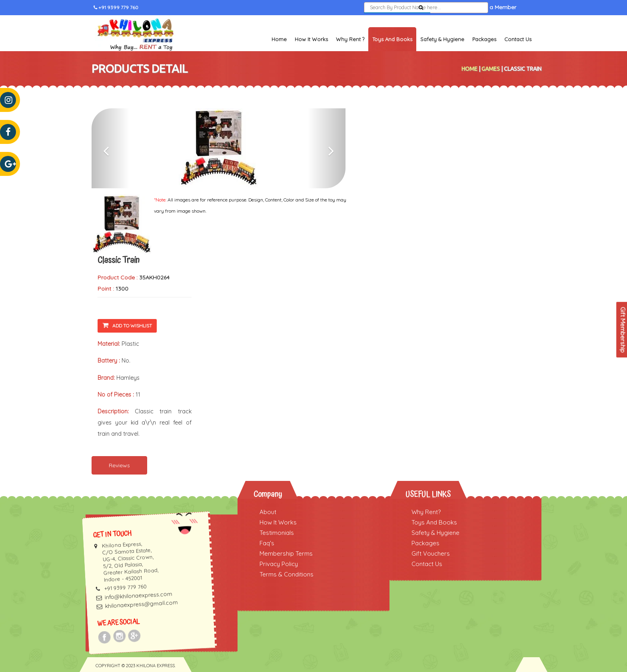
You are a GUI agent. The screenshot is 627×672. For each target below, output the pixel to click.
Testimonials (277, 533)
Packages (484, 39)
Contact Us (518, 39)
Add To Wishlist (127, 325)
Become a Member (491, 8)
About (268, 512)
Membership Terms (286, 553)
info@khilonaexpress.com (138, 595)
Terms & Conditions (287, 574)
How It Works (311, 39)
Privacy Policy (279, 564)
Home (279, 39)
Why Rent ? (350, 39)
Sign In (448, 8)
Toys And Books (434, 522)
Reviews (119, 465)
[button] (111, 148)
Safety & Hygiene (442, 39)
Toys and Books (392, 39)
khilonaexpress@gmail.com (141, 604)
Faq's (267, 543)
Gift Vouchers (431, 553)
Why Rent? (426, 512)
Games (491, 69)
